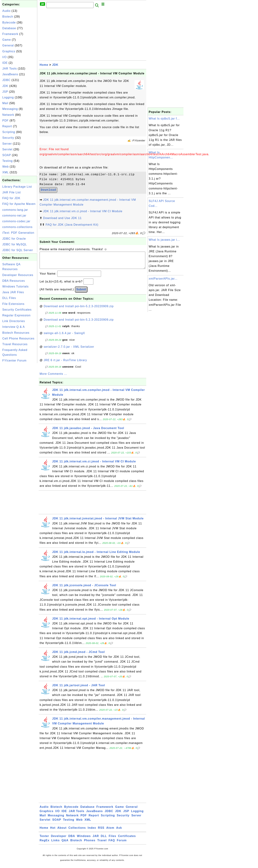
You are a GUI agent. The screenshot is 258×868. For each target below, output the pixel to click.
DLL (104, 840)
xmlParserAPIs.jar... (163, 279)
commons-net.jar (14, 216)
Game (7, 40)
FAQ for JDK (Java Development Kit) (72, 225)
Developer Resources (18, 275)
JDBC (6, 80)
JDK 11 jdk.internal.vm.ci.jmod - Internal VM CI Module (83, 211)
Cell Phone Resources (18, 338)
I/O (4, 57)
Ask (119, 831)
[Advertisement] (19, 418)
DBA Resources (14, 281)
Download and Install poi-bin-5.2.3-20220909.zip (79, 310)
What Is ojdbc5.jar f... (164, 119)
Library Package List (17, 187)
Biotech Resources (16, 333)
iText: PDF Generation (18, 233)
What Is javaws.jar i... (164, 240)
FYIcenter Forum (14, 361)
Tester (44, 840)
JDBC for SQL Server (18, 250)
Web (6, 167)
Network (8, 115)
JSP (5, 92)
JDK (5, 86)
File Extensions (13, 304)
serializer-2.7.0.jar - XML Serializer (69, 350)
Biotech (8, 17)
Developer (59, 840)
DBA (72, 840)
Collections (77, 831)
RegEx (45, 844)
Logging (8, 97)
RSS (101, 831)
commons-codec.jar (16, 221)
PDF (5, 121)
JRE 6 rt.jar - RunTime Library (65, 364)
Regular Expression (16, 315)
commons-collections (17, 227)
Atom (110, 831)
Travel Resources (15, 344)
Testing (8, 161)
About (62, 831)
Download (48, 190)
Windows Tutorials (15, 286)
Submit (81, 293)
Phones (90, 844)
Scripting (9, 132)
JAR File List (12, 192)
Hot (53, 831)
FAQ (112, 844)
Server (7, 144)
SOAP (7, 155)
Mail (5, 103)
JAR (96, 840)
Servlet (7, 149)
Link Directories (14, 321)
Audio (6, 11)
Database (9, 28)
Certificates (127, 840)
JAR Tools (10, 69)
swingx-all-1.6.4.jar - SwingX (64, 337)
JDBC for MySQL (15, 244)
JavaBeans (10, 74)
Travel (102, 844)
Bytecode (9, 22)
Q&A (65, 844)
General (8, 45)
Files (112, 840)
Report (7, 126)
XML (5, 172)
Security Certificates (17, 310)
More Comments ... (53, 377)
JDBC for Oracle (14, 239)
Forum (122, 844)
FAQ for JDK (11, 198)
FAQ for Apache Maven (19, 204)
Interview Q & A (14, 327)
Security (8, 138)
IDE (5, 63)
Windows (84, 840)
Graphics (9, 51)
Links (55, 844)
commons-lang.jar (15, 210)
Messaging (10, 109)
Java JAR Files (13, 292)
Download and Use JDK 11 (62, 218)
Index (92, 831)
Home (44, 65)
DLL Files (9, 298)
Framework (10, 34)
